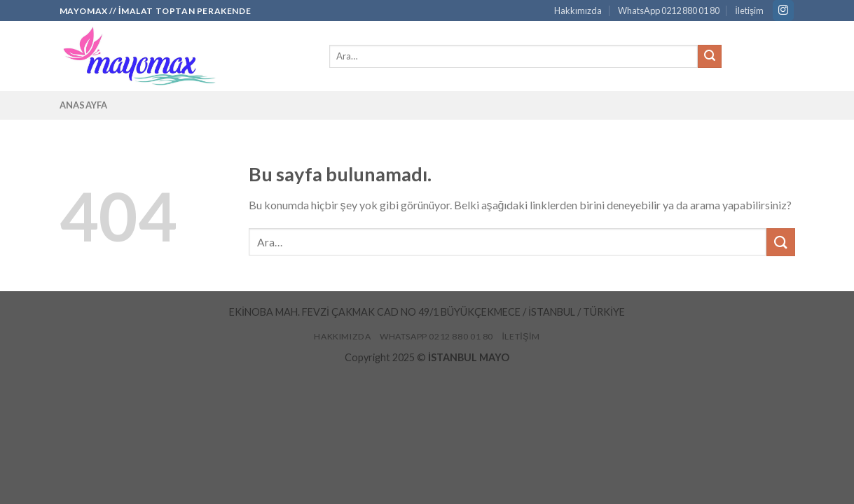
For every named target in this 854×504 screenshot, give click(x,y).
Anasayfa (84, 105)
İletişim (749, 10)
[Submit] (710, 57)
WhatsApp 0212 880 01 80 (669, 10)
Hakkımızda (578, 10)
